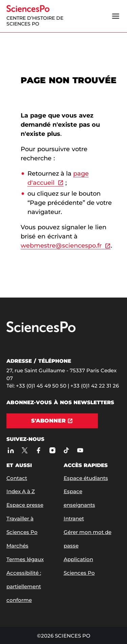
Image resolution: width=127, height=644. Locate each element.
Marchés (17, 546)
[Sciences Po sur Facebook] (38, 450)
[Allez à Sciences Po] (41, 331)
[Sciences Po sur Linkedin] (11, 450)
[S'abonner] (52, 421)
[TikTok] (66, 450)
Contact (17, 478)
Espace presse (25, 505)
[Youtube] (80, 450)
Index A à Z (21, 491)
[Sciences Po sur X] (25, 450)
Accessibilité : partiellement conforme (24, 586)
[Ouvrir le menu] (115, 16)
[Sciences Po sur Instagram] (52, 450)
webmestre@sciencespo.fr (61, 246)
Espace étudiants (86, 478)
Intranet (74, 518)
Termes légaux (25, 559)
